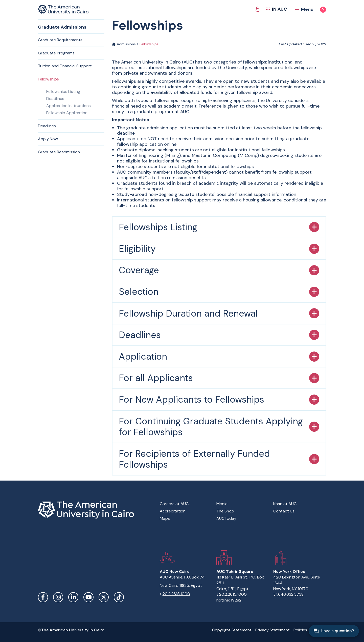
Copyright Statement (232, 630)
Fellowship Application (67, 113)
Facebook (43, 597)
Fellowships (48, 79)
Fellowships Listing (63, 91)
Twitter (104, 597)
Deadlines (55, 99)
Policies (300, 630)
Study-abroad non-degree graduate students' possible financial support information (207, 194)
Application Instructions (69, 106)
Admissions (124, 44)
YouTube (88, 597)
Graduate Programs (56, 53)
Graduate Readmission (59, 152)
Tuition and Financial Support (65, 66)
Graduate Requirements (60, 40)
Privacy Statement (272, 630)
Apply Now (48, 139)
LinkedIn (73, 597)
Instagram (58, 597)
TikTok (119, 597)
